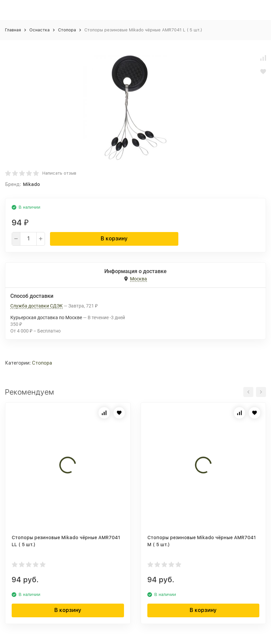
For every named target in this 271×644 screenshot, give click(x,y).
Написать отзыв (59, 173)
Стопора (67, 30)
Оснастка (39, 30)
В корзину (114, 239)
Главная (13, 30)
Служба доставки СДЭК (36, 306)
